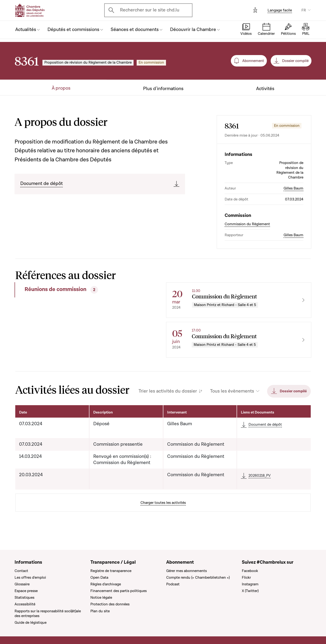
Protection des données (110, 604)
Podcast (173, 584)
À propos (61, 88)
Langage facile (280, 10)
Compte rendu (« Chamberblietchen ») (198, 578)
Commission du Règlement (247, 224)
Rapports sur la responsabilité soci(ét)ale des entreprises (48, 613)
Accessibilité (25, 604)
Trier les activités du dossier (168, 391)
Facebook (250, 571)
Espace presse (26, 591)
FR (304, 10)
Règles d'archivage (106, 584)
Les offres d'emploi (30, 578)
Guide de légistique (31, 623)
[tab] (75, 290)
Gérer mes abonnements (186, 571)
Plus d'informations (163, 89)
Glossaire (22, 584)
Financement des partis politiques (119, 591)
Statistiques (24, 598)
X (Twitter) (250, 591)
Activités (265, 89)
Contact (21, 571)
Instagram (250, 584)
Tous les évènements (232, 391)
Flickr (246, 578)
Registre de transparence (111, 571)
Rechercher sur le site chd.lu (150, 10)
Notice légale (101, 598)
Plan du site (100, 611)
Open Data (99, 578)
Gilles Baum (293, 188)
